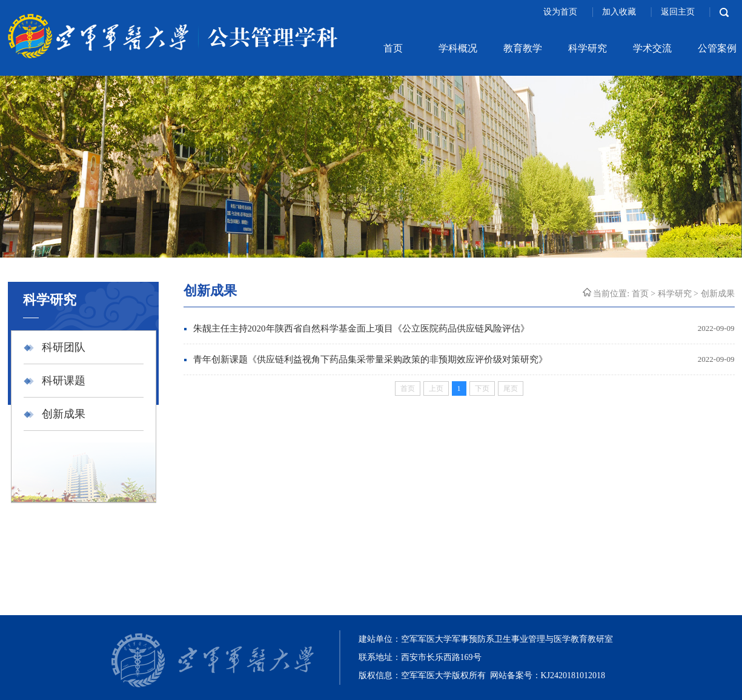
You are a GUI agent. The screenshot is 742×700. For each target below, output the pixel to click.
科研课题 (64, 381)
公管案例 (717, 48)
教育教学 (523, 48)
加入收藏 (620, 12)
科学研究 (588, 48)
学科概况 (458, 48)
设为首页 (561, 12)
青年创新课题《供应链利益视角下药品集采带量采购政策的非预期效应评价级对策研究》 (370, 359)
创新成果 (64, 414)
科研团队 (64, 347)
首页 (393, 48)
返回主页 (679, 12)
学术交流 (652, 48)
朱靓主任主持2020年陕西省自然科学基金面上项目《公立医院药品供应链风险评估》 (361, 328)
